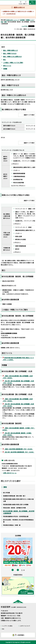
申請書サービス (30, 20)
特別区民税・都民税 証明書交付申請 (14, 508)
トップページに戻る (7, 626)
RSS (3, 629)
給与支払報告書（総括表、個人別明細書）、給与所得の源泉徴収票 (19, 512)
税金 (2, 22)
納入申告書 (6, 493)
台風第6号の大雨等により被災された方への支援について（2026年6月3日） (18, 13)
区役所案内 (21, 635)
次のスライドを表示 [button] (18, 570)
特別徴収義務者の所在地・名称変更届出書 (16, 516)
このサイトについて (25, 626)
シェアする (25, 26)
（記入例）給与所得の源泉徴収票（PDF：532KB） (19, 452)
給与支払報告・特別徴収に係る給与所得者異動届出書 (18, 521)
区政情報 (22, 20)
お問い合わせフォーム (10, 473)
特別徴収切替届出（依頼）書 (12, 525)
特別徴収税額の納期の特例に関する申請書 (16, 505)
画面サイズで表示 (29, 115)
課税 (5, 22)
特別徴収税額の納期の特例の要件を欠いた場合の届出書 (18, 500)
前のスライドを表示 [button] (13, 570)
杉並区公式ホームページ (12, 20)
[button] (21, 3)
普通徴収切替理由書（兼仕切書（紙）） (15, 496)
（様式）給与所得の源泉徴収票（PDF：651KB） (19, 449)
